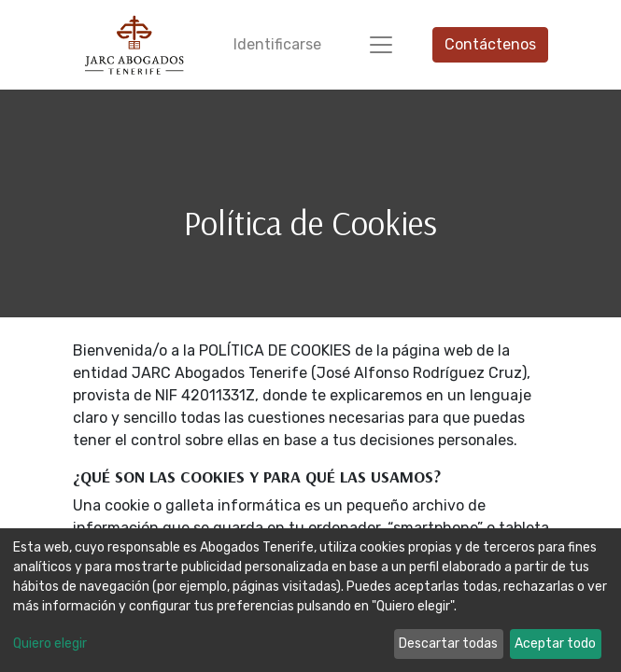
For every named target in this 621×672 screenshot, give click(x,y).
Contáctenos (490, 44)
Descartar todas (448, 644)
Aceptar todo (555, 644)
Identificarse (277, 44)
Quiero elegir (50, 644)
